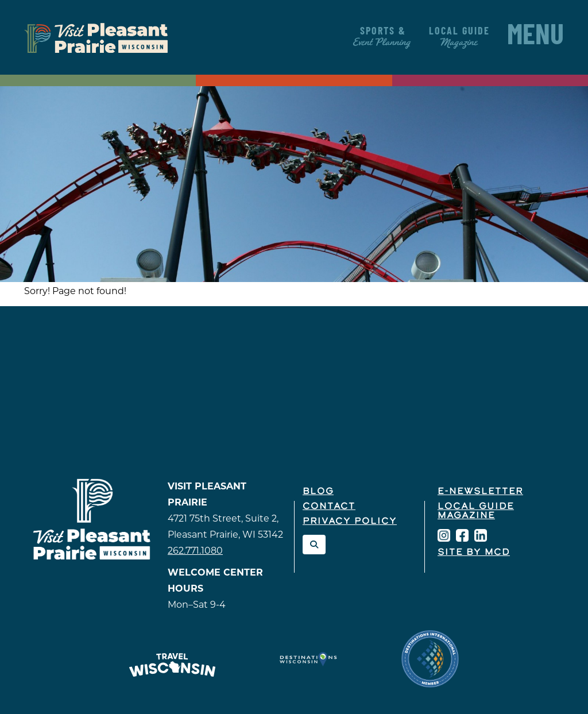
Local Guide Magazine (476, 511)
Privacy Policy (350, 522)
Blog (318, 492)
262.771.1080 (195, 551)
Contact (329, 507)
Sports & (383, 37)
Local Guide (459, 37)
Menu (535, 37)
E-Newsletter (480, 492)
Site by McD (474, 553)
